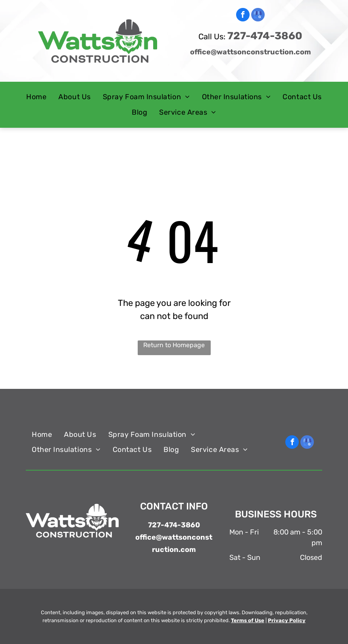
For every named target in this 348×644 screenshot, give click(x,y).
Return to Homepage (174, 345)
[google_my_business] (258, 16)
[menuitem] (36, 97)
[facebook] (243, 16)
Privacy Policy (287, 620)
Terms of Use (248, 620)
